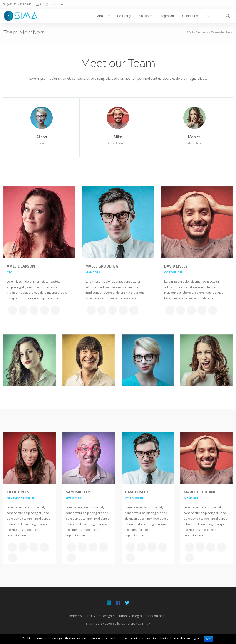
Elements (202, 32)
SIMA (190, 32)
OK (208, 639)
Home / (73, 616)
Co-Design (124, 16)
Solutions (146, 16)
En (217, 16)
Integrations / (141, 616)
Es (207, 16)
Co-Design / (105, 616)
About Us (104, 16)
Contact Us (190, 16)
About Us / (88, 616)
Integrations (167, 16)
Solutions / (123, 616)
